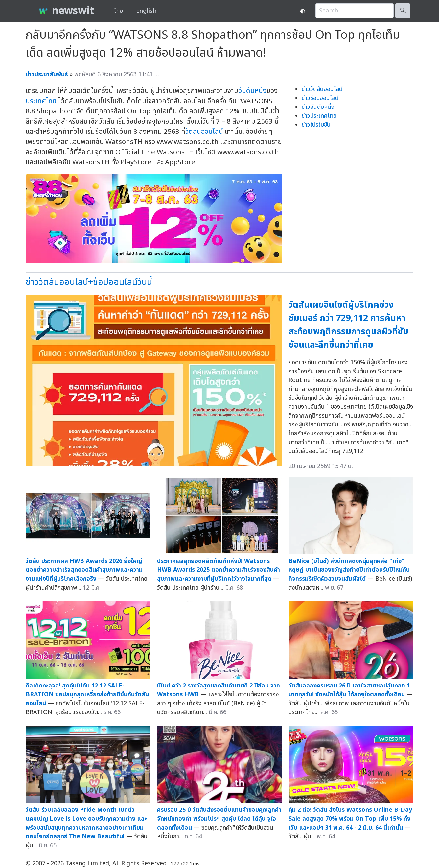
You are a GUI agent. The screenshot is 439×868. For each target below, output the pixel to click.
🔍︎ (403, 11)
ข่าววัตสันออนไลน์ (322, 89)
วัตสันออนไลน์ (204, 132)
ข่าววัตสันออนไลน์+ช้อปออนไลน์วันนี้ (89, 282)
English (146, 11)
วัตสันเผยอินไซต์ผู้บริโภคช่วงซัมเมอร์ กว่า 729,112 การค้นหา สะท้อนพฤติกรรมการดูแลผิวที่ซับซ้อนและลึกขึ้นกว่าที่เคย (348, 325)
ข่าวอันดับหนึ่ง (318, 107)
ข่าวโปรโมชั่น (316, 125)
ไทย (118, 11)
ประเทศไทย (41, 101)
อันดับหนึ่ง (252, 91)
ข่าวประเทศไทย (319, 116)
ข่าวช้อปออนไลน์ (320, 98)
